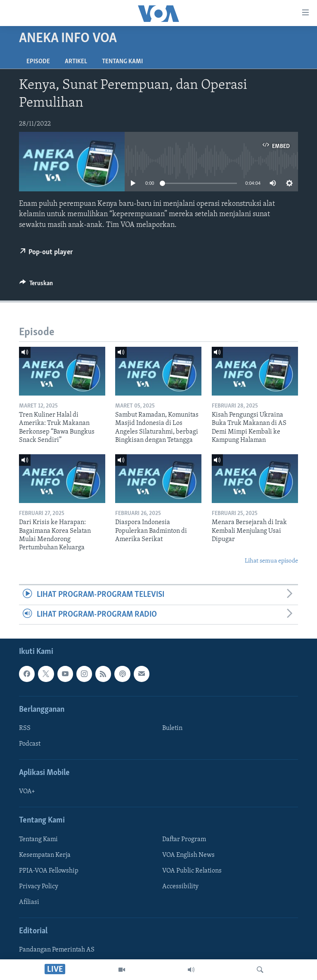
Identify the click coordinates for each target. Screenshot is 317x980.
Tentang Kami (122, 62)
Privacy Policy (39, 887)
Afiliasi (29, 902)
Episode (38, 62)
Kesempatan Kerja (45, 855)
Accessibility (180, 887)
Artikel (76, 62)
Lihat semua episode (271, 561)
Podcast (30, 744)
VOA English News (188, 855)
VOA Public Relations (192, 871)
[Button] (36, 285)
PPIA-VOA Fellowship (49, 871)
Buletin (172, 728)
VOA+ (27, 792)
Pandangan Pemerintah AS (57, 950)
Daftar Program (184, 839)
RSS (25, 728)
